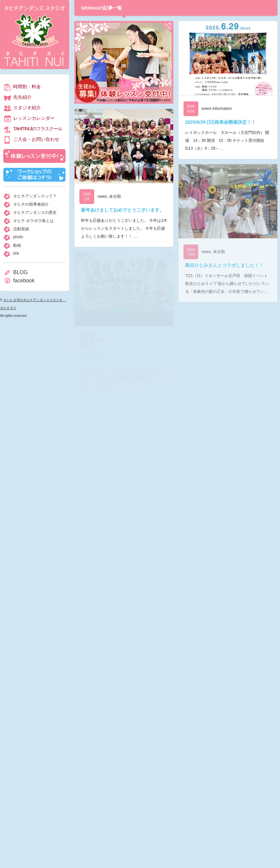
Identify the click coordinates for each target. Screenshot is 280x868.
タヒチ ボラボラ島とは (33, 221)
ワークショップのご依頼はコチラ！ (35, 175)
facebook (24, 281)
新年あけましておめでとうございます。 (123, 210)
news (102, 196)
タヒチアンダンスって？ (35, 196)
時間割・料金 (27, 87)
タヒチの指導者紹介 (31, 204)
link (16, 253)
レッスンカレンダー (34, 118)
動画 (17, 245)
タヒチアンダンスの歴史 (35, 213)
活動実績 (21, 229)
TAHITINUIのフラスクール (37, 129)
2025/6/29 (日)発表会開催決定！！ (221, 122)
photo (18, 237)
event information (217, 109)
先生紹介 (22, 97)
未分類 (115, 196)
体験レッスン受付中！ (35, 156)
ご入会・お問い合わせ (36, 139)
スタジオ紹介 (27, 108)
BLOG (20, 272)
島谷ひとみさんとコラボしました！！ (224, 265)
